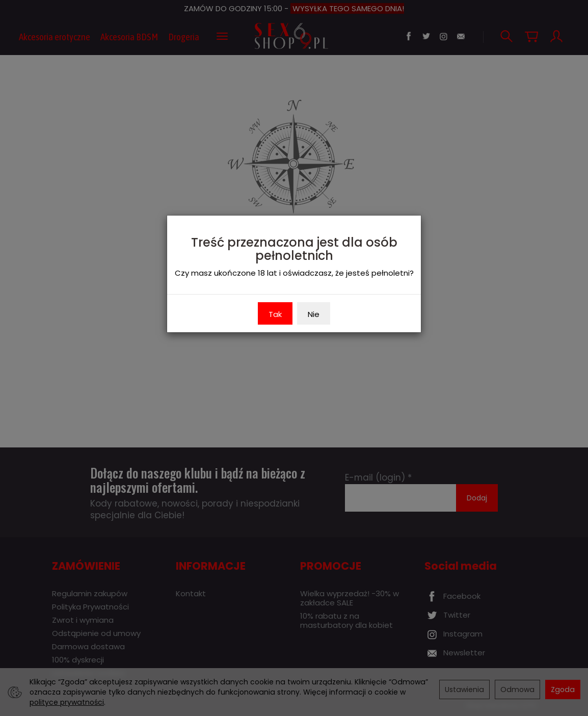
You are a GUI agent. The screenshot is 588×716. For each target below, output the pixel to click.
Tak (275, 314)
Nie (314, 314)
